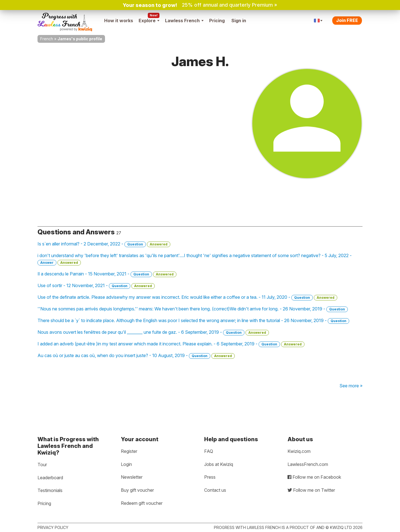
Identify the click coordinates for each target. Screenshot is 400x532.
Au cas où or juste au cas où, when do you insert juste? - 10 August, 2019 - (136, 356)
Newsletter (132, 477)
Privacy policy (53, 527)
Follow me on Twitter (311, 490)
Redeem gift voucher (142, 503)
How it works (119, 21)
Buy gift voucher (137, 490)
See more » (351, 386)
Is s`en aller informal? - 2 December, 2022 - (104, 244)
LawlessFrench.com (308, 464)
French (47, 39)
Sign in (239, 21)
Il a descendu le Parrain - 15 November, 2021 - (107, 274)
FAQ (209, 451)
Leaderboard (50, 478)
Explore (149, 21)
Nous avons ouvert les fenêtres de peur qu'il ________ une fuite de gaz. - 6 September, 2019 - (153, 332)
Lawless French (184, 21)
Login (126, 464)
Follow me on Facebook (314, 477)
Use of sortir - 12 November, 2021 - (96, 286)
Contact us (215, 490)
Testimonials (50, 490)
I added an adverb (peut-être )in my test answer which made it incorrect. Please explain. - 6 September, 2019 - (171, 344)
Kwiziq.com (299, 451)
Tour (42, 465)
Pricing (217, 21)
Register (129, 451)
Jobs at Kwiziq (219, 464)
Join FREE (347, 20)
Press (210, 477)
